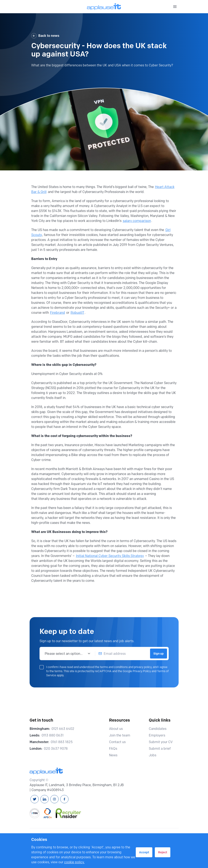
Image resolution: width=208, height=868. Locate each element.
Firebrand (58, 313)
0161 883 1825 (62, 742)
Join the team (121, 735)
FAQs (115, 749)
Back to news (45, 36)
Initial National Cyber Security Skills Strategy (110, 556)
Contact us (119, 742)
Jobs (154, 755)
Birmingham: (40, 729)
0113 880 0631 (53, 735)
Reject (163, 852)
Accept (144, 852)
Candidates (159, 729)
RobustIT (77, 313)
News (115, 755)
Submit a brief (162, 749)
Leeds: (35, 735)
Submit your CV (163, 742)
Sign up (159, 654)
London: (36, 749)
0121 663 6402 (63, 729)
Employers (159, 735)
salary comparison (137, 221)
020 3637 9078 (56, 749)
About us (118, 729)
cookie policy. (74, 862)
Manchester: (39, 742)
